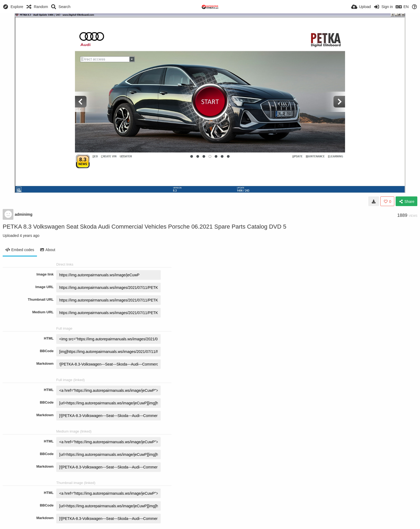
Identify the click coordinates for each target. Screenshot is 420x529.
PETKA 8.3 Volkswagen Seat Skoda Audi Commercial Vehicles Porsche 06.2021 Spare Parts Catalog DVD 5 (145, 227)
